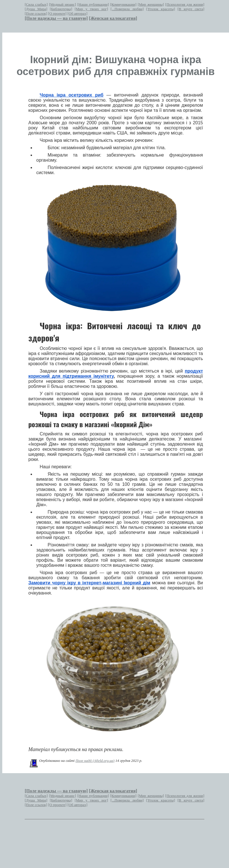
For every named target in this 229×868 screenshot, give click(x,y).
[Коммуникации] (123, 4)
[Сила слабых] (36, 4)
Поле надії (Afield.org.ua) (95, 761)
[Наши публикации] (93, 4)
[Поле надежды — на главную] (56, 18)
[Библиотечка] (61, 9)
